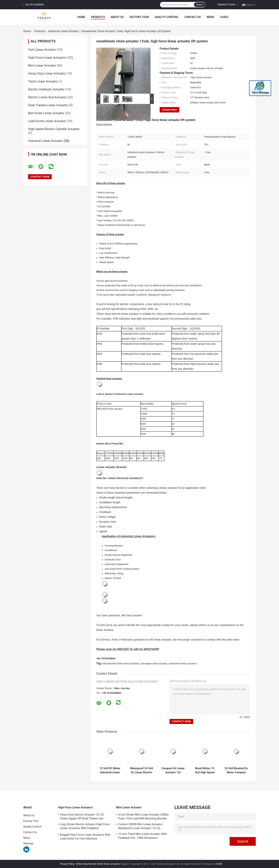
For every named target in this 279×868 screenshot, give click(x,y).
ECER (219, 864)
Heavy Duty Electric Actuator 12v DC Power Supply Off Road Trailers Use (82, 817)
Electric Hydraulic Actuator (46, 89)
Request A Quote (227, 4)
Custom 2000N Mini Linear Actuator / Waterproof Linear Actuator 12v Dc (141, 826)
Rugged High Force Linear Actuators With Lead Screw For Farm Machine (85, 837)
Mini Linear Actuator (42, 66)
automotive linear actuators (183, 664)
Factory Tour (139, 17)
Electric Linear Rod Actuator (47, 97)
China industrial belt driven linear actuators (98, 864)
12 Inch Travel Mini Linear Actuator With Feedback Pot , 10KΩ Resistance (143, 836)
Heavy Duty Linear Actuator (47, 73)
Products (98, 17)
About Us (117, 17)
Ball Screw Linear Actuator (46, 113)
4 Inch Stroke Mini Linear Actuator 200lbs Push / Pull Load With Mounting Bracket (143, 817)
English (251, 5)
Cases (224, 17)
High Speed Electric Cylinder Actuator (54, 129)
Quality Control (167, 17)
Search (200, 5)
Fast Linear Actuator (42, 50)
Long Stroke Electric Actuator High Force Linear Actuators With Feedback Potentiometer (85, 827)
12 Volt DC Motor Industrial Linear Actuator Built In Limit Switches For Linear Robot (110, 770)
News (210, 17)
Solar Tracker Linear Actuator (48, 105)
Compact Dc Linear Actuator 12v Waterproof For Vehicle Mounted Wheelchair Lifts (173, 770)
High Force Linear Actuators (47, 58)
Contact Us (193, 17)
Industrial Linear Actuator (63, 31)
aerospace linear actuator (154, 664)
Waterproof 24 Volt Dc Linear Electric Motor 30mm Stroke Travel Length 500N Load (142, 770)
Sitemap (28, 843)
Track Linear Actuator (43, 81)
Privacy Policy (67, 864)
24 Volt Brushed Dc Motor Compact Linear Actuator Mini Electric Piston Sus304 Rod (236, 770)
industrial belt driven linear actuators (121, 664)
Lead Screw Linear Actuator (47, 121)
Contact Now (169, 110)
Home (81, 17)
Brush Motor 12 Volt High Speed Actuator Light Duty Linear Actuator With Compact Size (205, 770)
